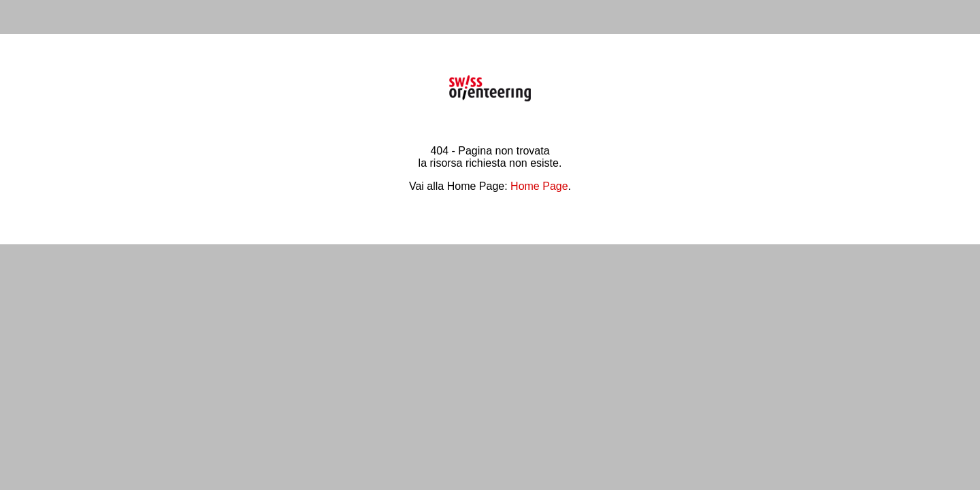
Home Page (539, 186)
